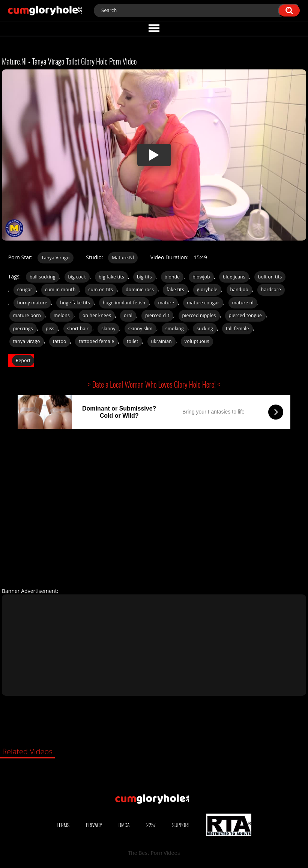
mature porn (27, 315)
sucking (205, 329)
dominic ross (140, 290)
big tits (144, 277)
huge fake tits (75, 303)
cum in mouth (60, 290)
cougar (25, 290)
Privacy (94, 825)
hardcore (271, 290)
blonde (172, 277)
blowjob (201, 277)
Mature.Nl (123, 258)
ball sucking (43, 277)
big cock (77, 277)
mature (166, 303)
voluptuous (197, 341)
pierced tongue (246, 315)
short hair (78, 329)
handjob (239, 290)
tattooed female (96, 341)
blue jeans (234, 277)
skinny (108, 329)
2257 (151, 825)
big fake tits (111, 277)
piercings (23, 329)
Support (181, 825)
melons (62, 315)
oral (128, 315)
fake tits (175, 290)
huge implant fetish (124, 303)
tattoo (60, 341)
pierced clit (157, 315)
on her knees (97, 315)
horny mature (32, 303)
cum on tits (101, 290)
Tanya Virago (56, 258)
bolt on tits (270, 277)
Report (23, 360)
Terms (63, 825)
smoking (175, 329)
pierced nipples (199, 315)
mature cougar (203, 303)
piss (50, 329)
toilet (132, 341)
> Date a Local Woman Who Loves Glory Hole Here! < (154, 384)
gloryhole (207, 290)
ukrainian (162, 341)
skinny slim (140, 329)
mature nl (243, 303)
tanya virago (27, 341)
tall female (237, 329)
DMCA (124, 825)
